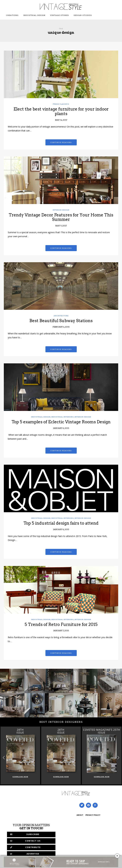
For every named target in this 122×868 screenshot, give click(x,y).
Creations (12, 15)
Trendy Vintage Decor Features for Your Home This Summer (61, 217)
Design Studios (83, 15)
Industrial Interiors (63, 417)
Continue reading (61, 142)
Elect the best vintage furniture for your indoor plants (61, 111)
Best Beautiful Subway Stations (61, 321)
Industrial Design (34, 15)
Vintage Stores (60, 15)
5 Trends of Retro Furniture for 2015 (61, 624)
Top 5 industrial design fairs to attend (61, 523)
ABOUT (80, 815)
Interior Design (61, 210)
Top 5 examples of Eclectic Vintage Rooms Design (61, 422)
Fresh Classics (61, 104)
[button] (118, 758)
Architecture (61, 316)
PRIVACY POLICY (93, 815)
